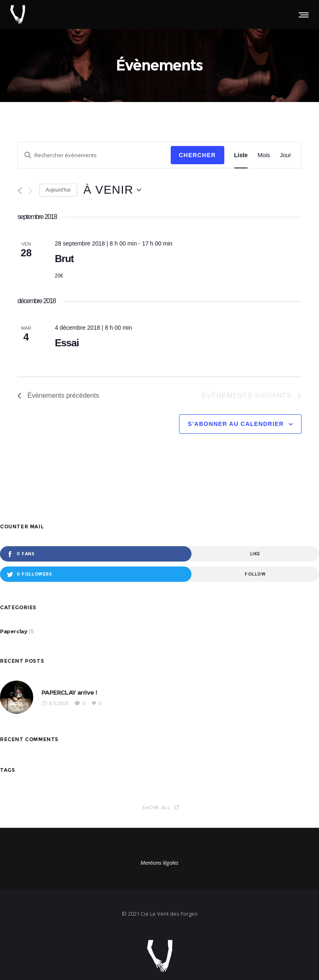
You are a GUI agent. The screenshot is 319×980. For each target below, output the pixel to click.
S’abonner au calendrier (236, 424)
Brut (64, 259)
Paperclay (13, 631)
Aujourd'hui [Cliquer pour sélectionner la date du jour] (58, 190)
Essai (67, 343)
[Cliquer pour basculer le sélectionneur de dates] (112, 190)
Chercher (198, 155)
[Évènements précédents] (20, 191)
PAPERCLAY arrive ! (69, 692)
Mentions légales (159, 863)
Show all (161, 807)
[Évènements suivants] (31, 191)
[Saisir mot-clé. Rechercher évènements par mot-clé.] (94, 155)
